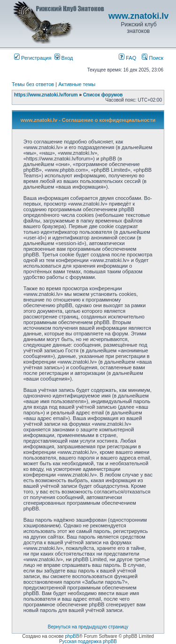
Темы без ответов (33, 84)
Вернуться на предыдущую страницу (88, 627)
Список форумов (103, 95)
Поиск (153, 58)
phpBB (72, 636)
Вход (64, 58)
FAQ (127, 58)
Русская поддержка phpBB (88, 641)
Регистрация (33, 58)
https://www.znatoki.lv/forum (46, 95)
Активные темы (77, 84)
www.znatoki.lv (138, 16)
